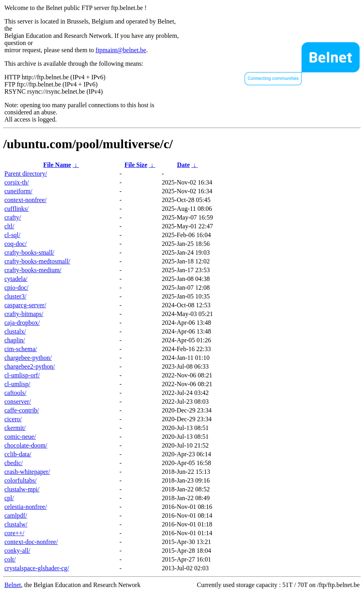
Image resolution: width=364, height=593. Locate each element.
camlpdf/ (16, 515)
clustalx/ (15, 331)
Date (184, 165)
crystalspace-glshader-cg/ (37, 568)
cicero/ (13, 419)
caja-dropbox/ (22, 323)
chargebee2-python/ (30, 366)
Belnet (13, 585)
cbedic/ (14, 463)
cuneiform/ (18, 191)
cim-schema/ (21, 349)
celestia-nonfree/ (26, 507)
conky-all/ (17, 551)
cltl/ (9, 226)
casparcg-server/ (25, 305)
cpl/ (9, 498)
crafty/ (13, 217)
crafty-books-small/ (29, 252)
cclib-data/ (18, 454)
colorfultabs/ (21, 480)
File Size (136, 165)
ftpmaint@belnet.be (121, 50)
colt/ (10, 559)
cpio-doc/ (16, 288)
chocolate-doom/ (26, 445)
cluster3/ (15, 296)
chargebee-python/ (28, 358)
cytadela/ (16, 279)
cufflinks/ (17, 209)
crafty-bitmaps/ (24, 314)
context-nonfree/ (25, 200)
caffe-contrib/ (22, 410)
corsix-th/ (17, 182)
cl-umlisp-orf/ (22, 375)
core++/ (14, 533)
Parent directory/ (26, 174)
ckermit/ (15, 428)
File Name (57, 165)
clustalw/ (16, 524)
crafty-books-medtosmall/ (37, 261)
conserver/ (18, 402)
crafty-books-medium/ (33, 270)
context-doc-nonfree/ (31, 542)
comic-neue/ (20, 437)
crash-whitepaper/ (27, 472)
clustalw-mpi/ (22, 489)
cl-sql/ (12, 235)
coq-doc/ (16, 244)
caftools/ (15, 393)
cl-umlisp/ (17, 384)
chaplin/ (15, 340)
